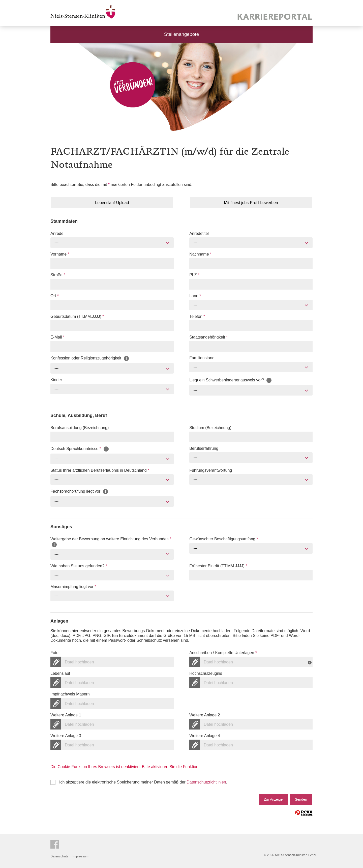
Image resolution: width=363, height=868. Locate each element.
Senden (301, 799)
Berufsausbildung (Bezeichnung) (80, 428)
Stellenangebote (182, 34)
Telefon (197, 316)
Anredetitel (199, 233)
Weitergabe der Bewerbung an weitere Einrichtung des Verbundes (111, 541)
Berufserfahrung (204, 448)
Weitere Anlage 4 (205, 736)
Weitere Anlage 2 (205, 715)
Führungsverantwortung (211, 470)
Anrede (57, 233)
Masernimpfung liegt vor (73, 587)
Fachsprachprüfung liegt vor (79, 492)
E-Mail (57, 337)
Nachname (200, 254)
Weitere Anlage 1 (66, 715)
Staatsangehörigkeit (208, 337)
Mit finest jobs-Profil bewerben (251, 203)
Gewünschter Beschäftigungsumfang (224, 539)
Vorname (60, 254)
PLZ (194, 275)
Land (195, 296)
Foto (54, 653)
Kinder (56, 380)
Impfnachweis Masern (70, 694)
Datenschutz (59, 856)
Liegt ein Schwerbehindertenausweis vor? (231, 380)
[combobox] (112, 243)
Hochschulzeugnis (206, 673)
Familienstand (202, 358)
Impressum (81, 856)
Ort (55, 296)
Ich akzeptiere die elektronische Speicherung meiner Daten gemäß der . (143, 782)
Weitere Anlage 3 (66, 736)
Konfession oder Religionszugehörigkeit (90, 358)
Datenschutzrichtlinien (206, 782)
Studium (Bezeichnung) (210, 428)
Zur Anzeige (273, 799)
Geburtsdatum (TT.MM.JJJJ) (77, 316)
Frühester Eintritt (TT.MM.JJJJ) (218, 566)
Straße (58, 275)
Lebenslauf (60, 673)
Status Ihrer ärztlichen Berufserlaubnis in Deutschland (100, 470)
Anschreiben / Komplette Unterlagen (223, 653)
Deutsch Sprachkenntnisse (80, 449)
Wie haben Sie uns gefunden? (79, 566)
